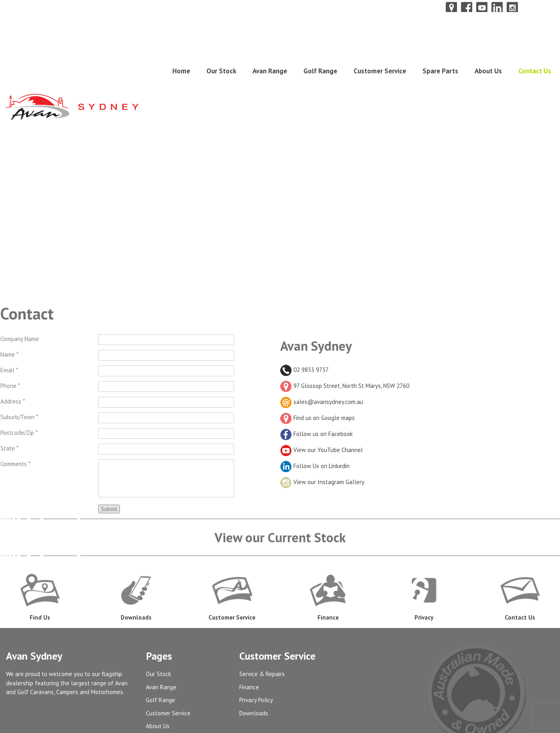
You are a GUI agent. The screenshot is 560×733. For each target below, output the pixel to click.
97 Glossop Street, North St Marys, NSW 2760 (345, 303)
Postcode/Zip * (19, 350)
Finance (249, 605)
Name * (9, 272)
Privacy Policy (256, 617)
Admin (154, 669)
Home (181, 40)
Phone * (10, 303)
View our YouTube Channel (321, 367)
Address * (13, 319)
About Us (488, 40)
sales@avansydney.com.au (328, 319)
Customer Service (380, 40)
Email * (9, 288)
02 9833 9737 (304, 287)
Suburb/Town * (19, 334)
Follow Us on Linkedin (315, 383)
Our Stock (221, 40)
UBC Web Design (526, 722)
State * (9, 366)
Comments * (15, 381)
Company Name (20, 256)
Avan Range (270, 40)
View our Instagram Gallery (322, 399)
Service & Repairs (262, 591)
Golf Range (320, 40)
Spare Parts (440, 40)
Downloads (254, 631)
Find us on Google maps (317, 335)
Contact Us (535, 40)
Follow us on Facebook (316, 351)
